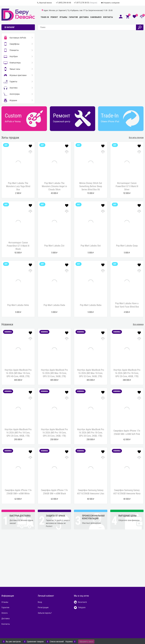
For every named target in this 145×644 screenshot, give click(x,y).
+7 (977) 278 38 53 (82, 3)
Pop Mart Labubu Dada (54, 305)
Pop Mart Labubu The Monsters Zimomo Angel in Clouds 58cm (54, 186)
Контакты (108, 17)
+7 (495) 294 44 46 (63, 3)
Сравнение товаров (35, 642)
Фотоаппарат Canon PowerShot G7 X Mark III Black (18, 246)
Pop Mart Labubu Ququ (127, 246)
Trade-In (45, 17)
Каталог (11, 27)
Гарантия (73, 17)
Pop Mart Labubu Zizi (54, 246)
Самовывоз (96, 17)
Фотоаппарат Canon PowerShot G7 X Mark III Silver (127, 186)
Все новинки (138, 324)
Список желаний (57, 642)
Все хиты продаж (136, 138)
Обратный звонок (45, 3)
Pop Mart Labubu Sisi (91, 246)
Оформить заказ (86, 642)
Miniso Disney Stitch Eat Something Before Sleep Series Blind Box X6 (91, 186)
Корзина (69, 642)
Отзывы (63, 17)
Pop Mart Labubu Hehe (18, 305)
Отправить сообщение (111, 3)
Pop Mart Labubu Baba (91, 305)
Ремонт (54, 17)
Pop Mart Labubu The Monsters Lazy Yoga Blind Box (18, 186)
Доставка (84, 17)
